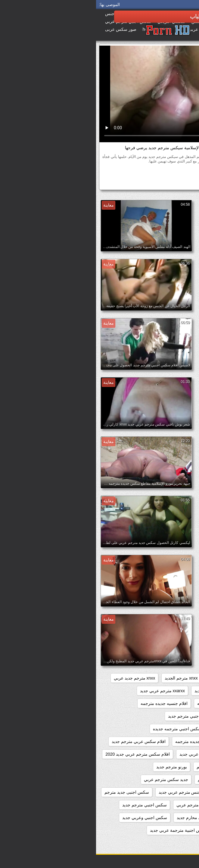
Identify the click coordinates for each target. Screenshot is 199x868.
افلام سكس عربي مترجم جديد (43, 741)
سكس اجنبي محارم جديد (103, 818)
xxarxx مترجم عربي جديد (66, 691)
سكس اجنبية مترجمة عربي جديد (83, 830)
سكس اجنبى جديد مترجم (31, 792)
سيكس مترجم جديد (162, 184)
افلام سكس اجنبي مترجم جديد (99, 716)
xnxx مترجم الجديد (85, 678)
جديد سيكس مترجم (172, 792)
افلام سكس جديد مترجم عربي (163, 741)
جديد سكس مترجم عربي (70, 780)
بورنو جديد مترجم (116, 767)
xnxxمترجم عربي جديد (119, 691)
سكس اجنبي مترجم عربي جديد (162, 818)
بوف (151, 172)
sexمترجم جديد (176, 678)
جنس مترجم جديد (130, 792)
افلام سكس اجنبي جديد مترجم (163, 716)
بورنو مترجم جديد (76, 767)
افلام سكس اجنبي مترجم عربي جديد (157, 729)
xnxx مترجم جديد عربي (38, 678)
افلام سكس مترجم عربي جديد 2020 (42, 754)
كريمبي (111, 172)
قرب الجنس (132, 172)
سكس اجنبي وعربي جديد (49, 818)
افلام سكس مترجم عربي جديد (110, 754)
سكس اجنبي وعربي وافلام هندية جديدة (155, 830)
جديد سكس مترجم (118, 780)
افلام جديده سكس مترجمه (125, 703)
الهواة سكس (171, 172)
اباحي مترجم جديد (174, 703)
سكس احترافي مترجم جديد (165, 843)
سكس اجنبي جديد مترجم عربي (108, 805)
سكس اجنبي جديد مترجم (167, 805)
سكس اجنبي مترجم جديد (48, 805)
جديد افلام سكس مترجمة (167, 780)
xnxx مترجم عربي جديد (169, 691)
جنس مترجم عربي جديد (84, 792)
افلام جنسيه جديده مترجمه (68, 703)
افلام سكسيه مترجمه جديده (165, 767)
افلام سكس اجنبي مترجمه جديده (86, 729)
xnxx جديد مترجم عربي (132, 678)
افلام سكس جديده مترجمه (103, 741)
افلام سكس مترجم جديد (168, 754)
